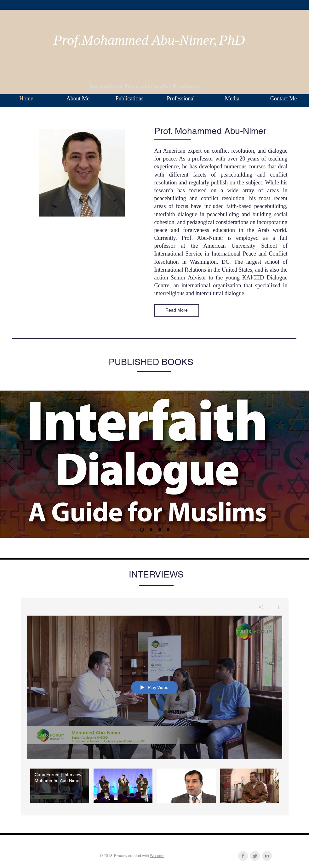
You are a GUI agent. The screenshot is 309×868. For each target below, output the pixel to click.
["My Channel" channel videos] (155, 787)
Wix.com (157, 856)
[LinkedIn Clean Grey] (267, 856)
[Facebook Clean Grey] (243, 856)
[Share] (261, 607)
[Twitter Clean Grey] (255, 856)
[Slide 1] (142, 530)
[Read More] (177, 310)
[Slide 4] (151, 530)
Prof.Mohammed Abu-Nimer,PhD (149, 40)
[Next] (299, 464)
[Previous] (10, 464)
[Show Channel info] (276, 607)
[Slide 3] (168, 530)
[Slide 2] (160, 530)
